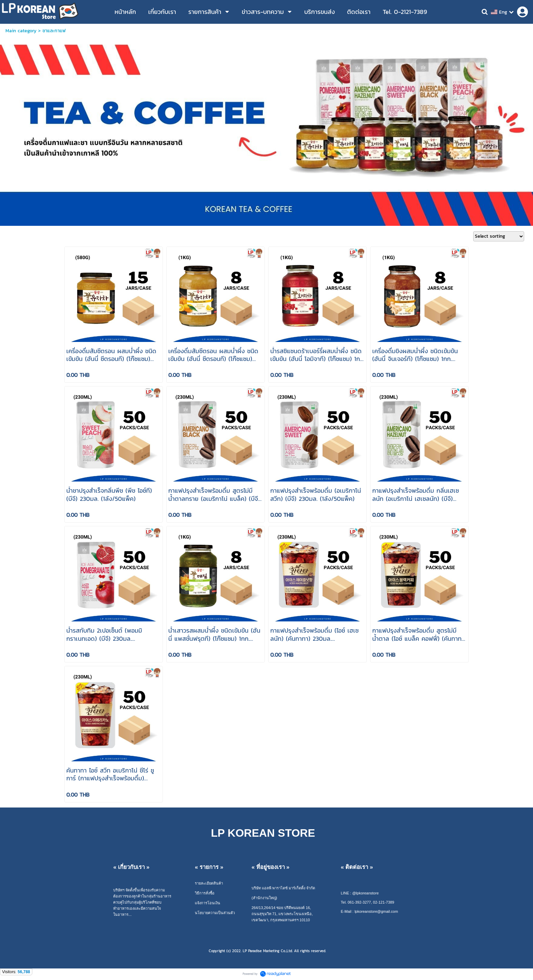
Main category (21, 31)
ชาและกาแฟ (54, 31)
